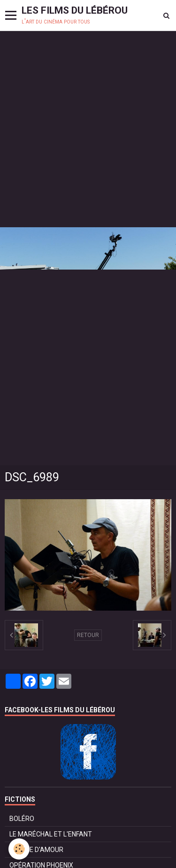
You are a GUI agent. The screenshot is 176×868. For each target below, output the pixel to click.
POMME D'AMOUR (36, 850)
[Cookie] (19, 849)
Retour (88, 635)
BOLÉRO (22, 819)
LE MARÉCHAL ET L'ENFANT (51, 834)
